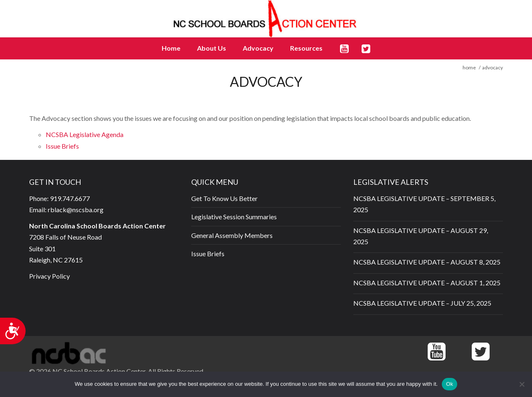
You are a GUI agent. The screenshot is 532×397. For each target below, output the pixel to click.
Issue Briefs (62, 146)
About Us (212, 48)
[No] (522, 384)
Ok (449, 384)
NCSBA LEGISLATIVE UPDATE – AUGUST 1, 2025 (427, 283)
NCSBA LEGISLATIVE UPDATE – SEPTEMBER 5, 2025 (424, 204)
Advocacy (258, 48)
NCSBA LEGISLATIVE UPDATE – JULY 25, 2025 (422, 303)
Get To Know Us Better (224, 198)
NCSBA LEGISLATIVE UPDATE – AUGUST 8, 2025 (427, 262)
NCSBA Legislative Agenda (85, 134)
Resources (306, 48)
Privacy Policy (49, 276)
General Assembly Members (232, 235)
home (469, 67)
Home (171, 48)
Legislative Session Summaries (234, 217)
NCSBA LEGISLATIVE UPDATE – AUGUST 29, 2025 (421, 236)
